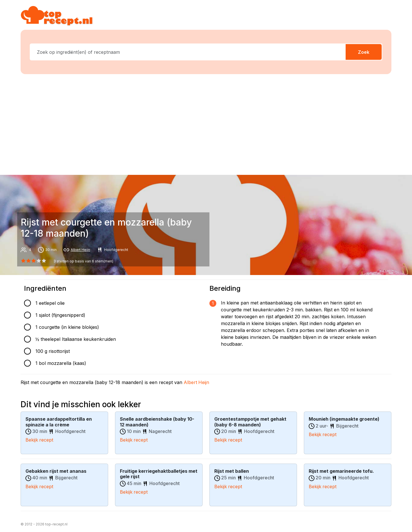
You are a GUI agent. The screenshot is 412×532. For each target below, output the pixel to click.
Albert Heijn (80, 250)
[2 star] (33, 261)
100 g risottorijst (53, 351)
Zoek (364, 52)
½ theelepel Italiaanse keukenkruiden (76, 339)
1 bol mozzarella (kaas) (61, 363)
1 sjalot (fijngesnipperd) (60, 315)
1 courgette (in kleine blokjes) (67, 327)
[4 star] (44, 261)
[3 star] (39, 261)
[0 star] (23, 261)
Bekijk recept (39, 440)
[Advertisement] (206, 123)
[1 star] (28, 261)
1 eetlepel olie (50, 303)
